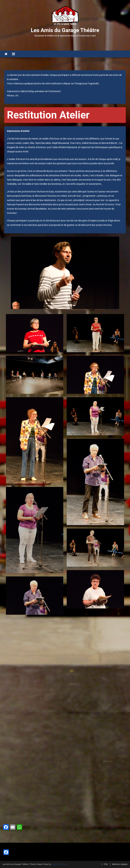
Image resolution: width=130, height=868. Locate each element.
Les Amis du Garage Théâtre (65, 30)
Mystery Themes (59, 864)
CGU (106, 864)
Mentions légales (120, 864)
